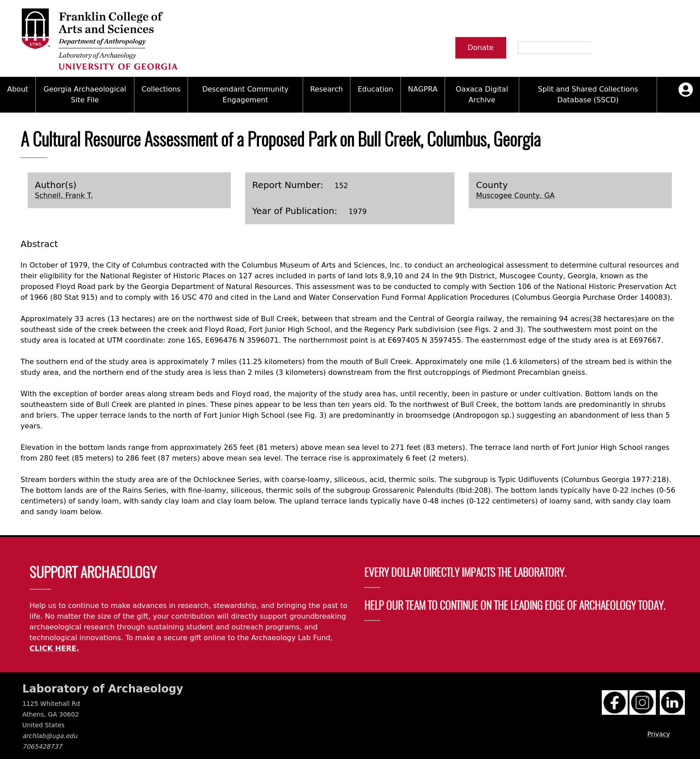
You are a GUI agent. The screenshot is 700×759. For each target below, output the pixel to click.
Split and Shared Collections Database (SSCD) (588, 94)
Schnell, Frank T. (64, 195)
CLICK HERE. (54, 648)
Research (327, 89)
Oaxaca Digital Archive (482, 94)
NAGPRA (423, 89)
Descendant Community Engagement (245, 94)
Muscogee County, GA (515, 195)
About (18, 89)
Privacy (659, 734)
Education (375, 89)
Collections (161, 89)
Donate (481, 48)
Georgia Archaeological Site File (85, 94)
